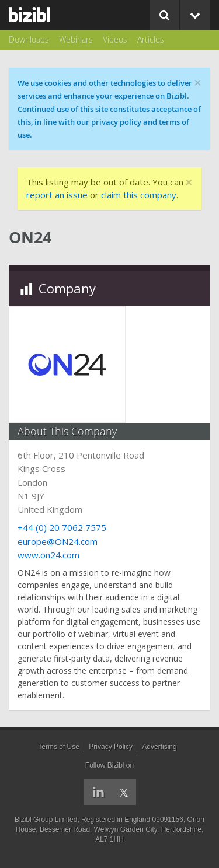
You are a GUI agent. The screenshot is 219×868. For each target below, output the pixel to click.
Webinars (76, 39)
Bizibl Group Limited (46, 820)
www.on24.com (48, 555)
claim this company (139, 195)
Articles (151, 39)
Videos (115, 39)
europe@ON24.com (58, 541)
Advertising (159, 747)
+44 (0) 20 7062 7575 (62, 527)
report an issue (57, 195)
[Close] (189, 183)
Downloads (29, 39)
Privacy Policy (111, 747)
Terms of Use (59, 747)
